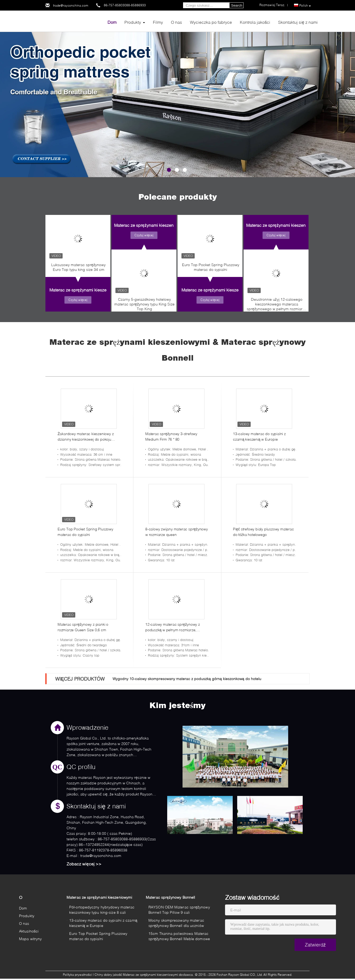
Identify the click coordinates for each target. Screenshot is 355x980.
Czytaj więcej (78, 300)
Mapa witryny (30, 939)
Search (237, 5)
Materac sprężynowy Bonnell (170, 897)
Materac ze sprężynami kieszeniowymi (86, 290)
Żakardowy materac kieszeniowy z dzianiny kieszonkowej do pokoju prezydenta (86, 437)
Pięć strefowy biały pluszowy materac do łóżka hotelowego (263, 532)
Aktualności (29, 931)
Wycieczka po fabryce (211, 22)
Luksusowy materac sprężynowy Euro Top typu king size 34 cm (79, 267)
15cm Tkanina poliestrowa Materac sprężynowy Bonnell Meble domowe (179, 936)
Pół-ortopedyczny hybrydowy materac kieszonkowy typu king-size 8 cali (102, 910)
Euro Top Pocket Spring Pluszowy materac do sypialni (211, 267)
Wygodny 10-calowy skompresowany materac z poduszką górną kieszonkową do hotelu (187, 679)
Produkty (133, 22)
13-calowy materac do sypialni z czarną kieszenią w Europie (259, 436)
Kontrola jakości (255, 22)
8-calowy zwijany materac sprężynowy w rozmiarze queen (177, 532)
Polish (305, 6)
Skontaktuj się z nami (298, 22)
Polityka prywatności (78, 975)
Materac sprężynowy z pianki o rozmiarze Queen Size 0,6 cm (83, 627)
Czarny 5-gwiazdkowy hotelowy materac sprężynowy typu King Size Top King (145, 304)
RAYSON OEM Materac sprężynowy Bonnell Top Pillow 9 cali (179, 910)
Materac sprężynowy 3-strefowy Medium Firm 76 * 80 (171, 436)
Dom (112, 22)
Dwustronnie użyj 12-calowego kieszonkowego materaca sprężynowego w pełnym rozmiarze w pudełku (277, 305)
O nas (176, 22)
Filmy (158, 22)
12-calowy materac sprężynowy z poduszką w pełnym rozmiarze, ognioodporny (173, 627)
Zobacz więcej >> (84, 864)
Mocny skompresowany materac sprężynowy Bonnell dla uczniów (176, 923)
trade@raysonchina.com (71, 5)
